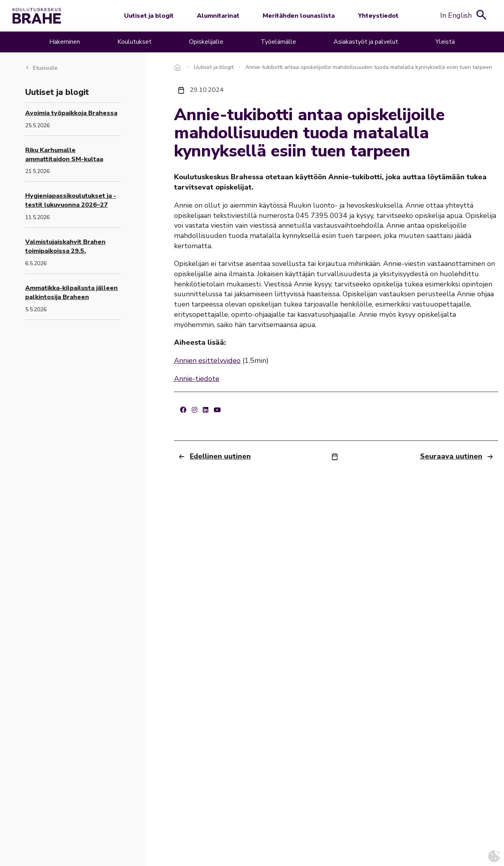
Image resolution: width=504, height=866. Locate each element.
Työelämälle (278, 42)
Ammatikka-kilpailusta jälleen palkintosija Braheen (71, 293)
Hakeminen (65, 42)
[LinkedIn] (206, 410)
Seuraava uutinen (451, 456)
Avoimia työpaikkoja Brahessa (71, 113)
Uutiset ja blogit (149, 16)
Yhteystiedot (378, 16)
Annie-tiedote (197, 379)
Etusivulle (45, 68)
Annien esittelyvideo (207, 361)
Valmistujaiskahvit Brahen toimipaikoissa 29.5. (65, 246)
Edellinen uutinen (220, 456)
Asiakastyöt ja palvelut (366, 42)
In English (456, 15)
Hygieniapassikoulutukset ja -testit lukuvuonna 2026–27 (71, 200)
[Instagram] (195, 410)
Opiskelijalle (206, 42)
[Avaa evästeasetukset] (494, 856)
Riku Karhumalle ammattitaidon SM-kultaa (64, 155)
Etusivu (178, 67)
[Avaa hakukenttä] (482, 15)
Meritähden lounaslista (299, 16)
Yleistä (445, 42)
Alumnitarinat (218, 16)
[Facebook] (183, 410)
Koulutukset (134, 42)
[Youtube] (217, 410)
